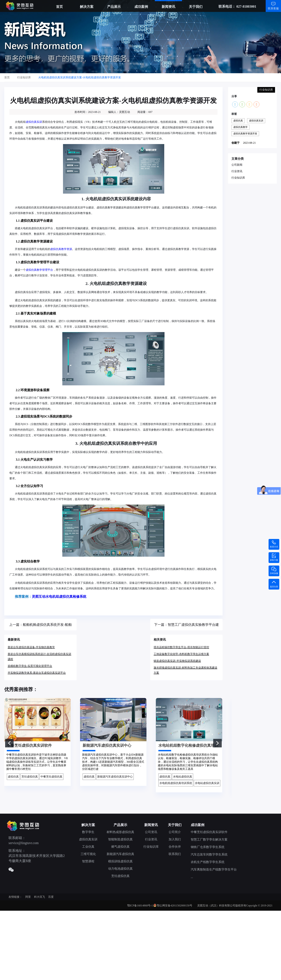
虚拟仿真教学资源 (61, 249)
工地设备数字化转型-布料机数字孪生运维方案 (181, 654)
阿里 (28, 897)
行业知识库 (238, 178)
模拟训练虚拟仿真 (120, 861)
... (192, 877)
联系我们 (175, 854)
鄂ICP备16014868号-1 (140, 905)
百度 (51, 897)
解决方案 (87, 7)
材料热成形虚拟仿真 (120, 832)
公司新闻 (237, 165)
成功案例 (141, 7)
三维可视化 (88, 854)
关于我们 (196, 7)
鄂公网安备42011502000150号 (174, 905)
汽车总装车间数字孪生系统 (209, 854)
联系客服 (273, 8)
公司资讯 (151, 832)
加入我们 (175, 839)
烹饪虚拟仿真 (120, 876)
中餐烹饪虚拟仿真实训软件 (209, 832)
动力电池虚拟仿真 (120, 869)
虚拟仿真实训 (34, 122)
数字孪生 (88, 832)
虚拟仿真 (238, 121)
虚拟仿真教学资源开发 (245, 134)
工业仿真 (88, 847)
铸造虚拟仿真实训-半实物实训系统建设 (177, 661)
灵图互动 (39, 597)
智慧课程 (88, 861)
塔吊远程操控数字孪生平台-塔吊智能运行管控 (181, 647)
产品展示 (114, 7)
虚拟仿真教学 (240, 127)
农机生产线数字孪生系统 (208, 862)
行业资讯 (237, 171)
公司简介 (175, 832)
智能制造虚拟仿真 (120, 839)
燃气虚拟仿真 (120, 847)
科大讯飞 (40, 897)
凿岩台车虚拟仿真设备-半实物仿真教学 (31, 647)
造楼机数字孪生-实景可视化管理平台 (30, 666)
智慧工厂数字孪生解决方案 (209, 840)
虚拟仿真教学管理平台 (39, 270)
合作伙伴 (175, 847)
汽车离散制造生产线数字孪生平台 (214, 869)
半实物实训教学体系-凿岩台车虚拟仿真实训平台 (37, 673)
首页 (59, 7)
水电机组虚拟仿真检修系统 (66, 597)
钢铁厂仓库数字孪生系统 (208, 847)
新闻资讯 (168, 7)
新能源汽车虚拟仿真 (120, 854)
